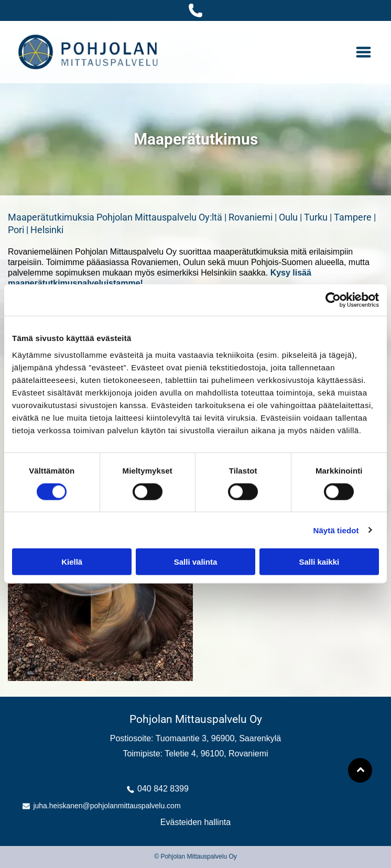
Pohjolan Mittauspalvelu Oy (196, 719)
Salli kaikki (319, 562)
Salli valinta (196, 562)
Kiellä (72, 562)
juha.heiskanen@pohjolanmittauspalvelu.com (107, 806)
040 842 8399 (163, 789)
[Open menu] (363, 52)
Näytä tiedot (336, 530)
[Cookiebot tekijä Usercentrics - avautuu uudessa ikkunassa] (333, 300)
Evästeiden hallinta (195, 822)
